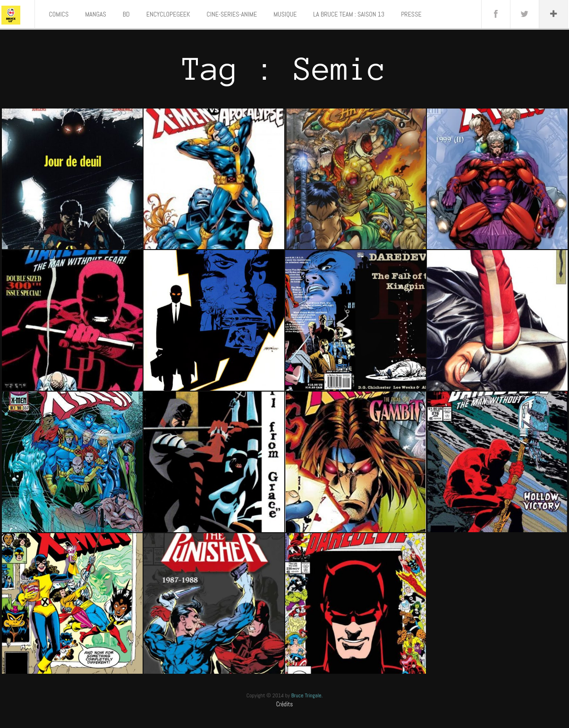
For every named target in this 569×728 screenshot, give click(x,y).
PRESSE (411, 14)
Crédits (285, 704)
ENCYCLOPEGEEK (168, 14)
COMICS (59, 14)
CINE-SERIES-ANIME (232, 14)
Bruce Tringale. (307, 695)
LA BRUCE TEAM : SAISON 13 (349, 14)
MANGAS (96, 14)
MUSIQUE (285, 14)
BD (126, 14)
